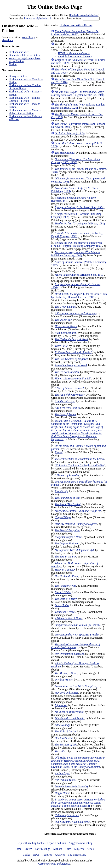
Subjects (79, 849)
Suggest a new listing (81, 843)
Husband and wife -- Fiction (76, 25)
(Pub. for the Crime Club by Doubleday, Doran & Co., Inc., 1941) (79, 295)
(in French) (77, 635)
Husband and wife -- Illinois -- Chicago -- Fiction (25, 99)
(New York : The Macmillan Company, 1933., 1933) (76, 161)
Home (18, 849)
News (36, 855)
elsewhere (7, 40)
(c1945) (70, 133)
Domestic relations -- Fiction (25, 55)
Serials (91, 849)
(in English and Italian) (80, 465)
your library (28, 37)
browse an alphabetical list (39, 18)
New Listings (43, 849)
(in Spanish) (71, 786)
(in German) (69, 654)
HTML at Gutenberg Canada (74, 53)
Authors (58, 849)
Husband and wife (19, 52)
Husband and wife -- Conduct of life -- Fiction (25, 87)
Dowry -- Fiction (18, 76)
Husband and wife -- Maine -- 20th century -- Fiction (25, 112)
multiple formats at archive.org (75, 56)
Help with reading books (30, 843)
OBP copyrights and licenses (54, 864)
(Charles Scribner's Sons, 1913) (79, 275)
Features (47, 855)
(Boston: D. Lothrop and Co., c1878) (75, 33)
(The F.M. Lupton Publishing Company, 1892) (77, 244)
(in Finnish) (73, 352)
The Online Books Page (55, 7)
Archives (60, 855)
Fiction (13, 64)
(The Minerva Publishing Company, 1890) (76, 254)
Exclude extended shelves (84, 15)
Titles (68, 849)
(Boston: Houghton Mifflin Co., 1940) (78, 93)
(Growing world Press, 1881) (80, 223)
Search (28, 849)
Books (26, 855)
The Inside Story (77, 855)
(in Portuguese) (76, 313)
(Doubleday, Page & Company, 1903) (77, 235)
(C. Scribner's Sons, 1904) (80, 207)
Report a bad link (56, 843)
